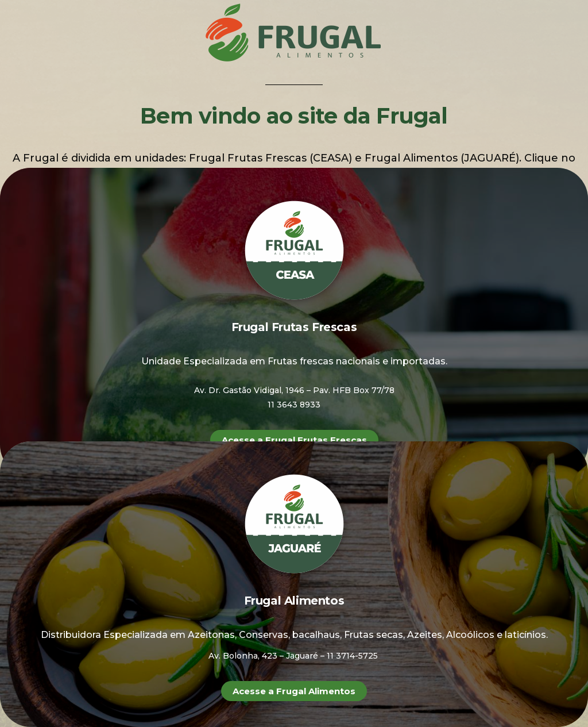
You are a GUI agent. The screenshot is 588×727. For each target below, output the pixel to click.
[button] (294, 440)
